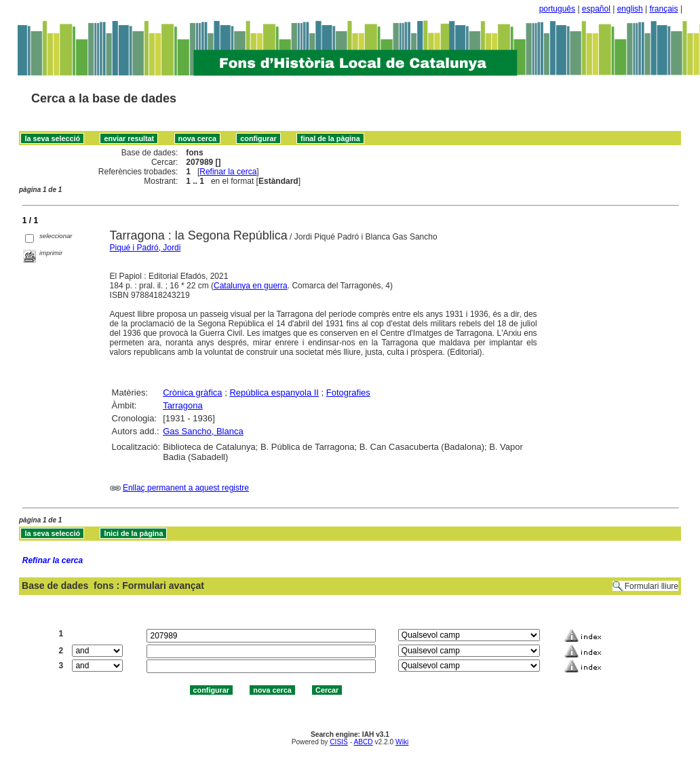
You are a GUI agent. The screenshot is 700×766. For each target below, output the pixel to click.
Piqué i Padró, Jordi (145, 248)
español (596, 9)
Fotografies (348, 392)
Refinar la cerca (228, 172)
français (664, 9)
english (630, 9)
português (557, 9)
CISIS (339, 742)
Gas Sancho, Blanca (203, 431)
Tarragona (183, 405)
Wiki (402, 742)
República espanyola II (274, 392)
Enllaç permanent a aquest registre (186, 488)
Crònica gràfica (192, 392)
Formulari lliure (652, 586)
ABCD (363, 742)
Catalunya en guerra (251, 286)
